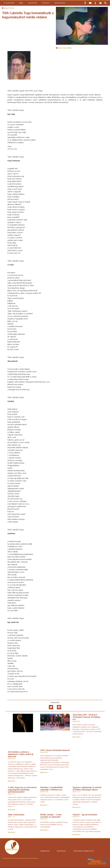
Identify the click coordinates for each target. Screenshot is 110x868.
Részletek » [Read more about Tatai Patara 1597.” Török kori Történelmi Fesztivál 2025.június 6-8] (77, 737)
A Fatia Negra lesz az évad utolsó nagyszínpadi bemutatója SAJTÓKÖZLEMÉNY (22, 790)
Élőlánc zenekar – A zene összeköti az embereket (51, 816)
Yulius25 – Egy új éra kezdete (85, 815)
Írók (64, 48)
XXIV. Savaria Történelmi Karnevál (55, 750)
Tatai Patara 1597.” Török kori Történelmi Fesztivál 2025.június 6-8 (86, 717)
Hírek (21, 3)
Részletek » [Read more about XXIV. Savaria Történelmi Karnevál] (45, 772)
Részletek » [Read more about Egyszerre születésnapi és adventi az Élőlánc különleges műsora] (77, 807)
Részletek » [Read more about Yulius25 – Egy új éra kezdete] (77, 834)
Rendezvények (60, 3)
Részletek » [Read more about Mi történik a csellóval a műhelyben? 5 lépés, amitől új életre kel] (12, 781)
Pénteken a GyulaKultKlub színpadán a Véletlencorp (51, 789)
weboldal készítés (97, 864)
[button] (105, 3)
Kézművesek (33, 3)
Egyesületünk (9, 3)
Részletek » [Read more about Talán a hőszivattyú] (12, 832)
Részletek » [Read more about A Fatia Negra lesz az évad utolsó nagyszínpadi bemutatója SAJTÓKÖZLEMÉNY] (12, 810)
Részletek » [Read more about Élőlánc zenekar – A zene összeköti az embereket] (45, 830)
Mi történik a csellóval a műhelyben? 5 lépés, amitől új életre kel (20, 754)
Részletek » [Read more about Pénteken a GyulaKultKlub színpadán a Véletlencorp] (45, 805)
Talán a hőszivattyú (16, 815)
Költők (69, 48)
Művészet (46, 3)
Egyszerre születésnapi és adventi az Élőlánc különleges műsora (87, 789)
